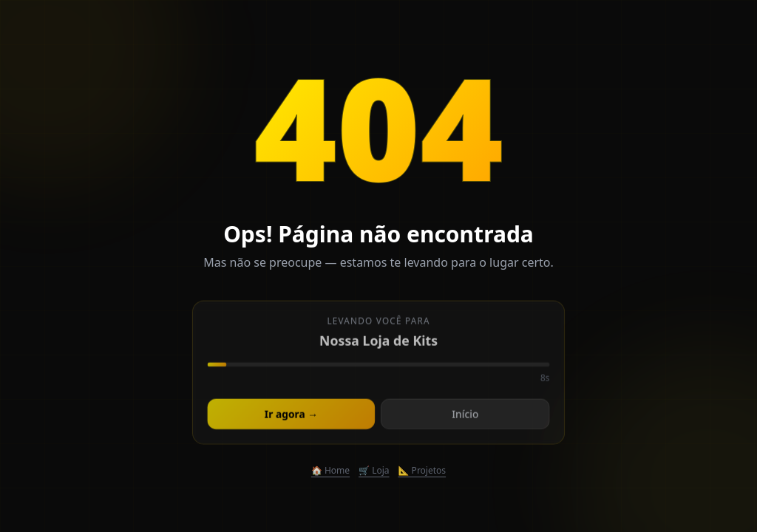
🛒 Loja (374, 471)
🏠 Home (330, 471)
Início (464, 416)
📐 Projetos (422, 471)
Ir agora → (292, 416)
